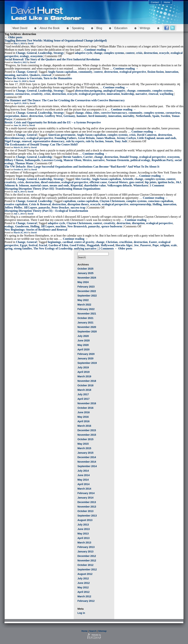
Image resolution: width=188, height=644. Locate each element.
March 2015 (84, 448)
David (31, 43)
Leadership (45, 53)
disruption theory (78, 204)
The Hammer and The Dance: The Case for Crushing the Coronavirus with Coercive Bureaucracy (65, 100)
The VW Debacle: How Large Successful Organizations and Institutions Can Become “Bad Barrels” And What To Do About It (82, 167)
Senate (109, 141)
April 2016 (83, 421)
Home (167, 2)
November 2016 (87, 403)
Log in (81, 613)
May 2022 (83, 300)
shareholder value (95, 185)
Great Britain (86, 138)
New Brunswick (77, 226)
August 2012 (85, 574)
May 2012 (83, 587)
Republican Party (162, 160)
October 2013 (85, 511)
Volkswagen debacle (120, 185)
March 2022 (84, 305)
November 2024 (87, 278)
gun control (136, 182)
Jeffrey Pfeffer (14, 208)
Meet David (20, 28)
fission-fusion (156, 72)
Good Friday (77, 245)
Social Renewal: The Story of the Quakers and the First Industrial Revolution (52, 59)
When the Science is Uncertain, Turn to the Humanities (38, 78)
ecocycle (164, 53)
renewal (46, 75)
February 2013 (86, 547)
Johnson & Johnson (17, 185)
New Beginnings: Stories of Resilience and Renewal (36, 230)
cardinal (68, 242)
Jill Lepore (30, 208)
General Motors (118, 182)
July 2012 (83, 578)
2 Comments (106, 248)
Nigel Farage (13, 141)
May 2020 (83, 345)
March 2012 (84, 596)
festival (33, 245)
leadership (128, 94)
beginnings (54, 242)
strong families (23, 248)
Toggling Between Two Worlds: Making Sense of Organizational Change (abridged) (56, 40)
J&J (178, 182)
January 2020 (85, 358)
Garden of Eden (58, 245)
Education (121, 28)
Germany (69, 116)
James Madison (106, 138)
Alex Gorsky (83, 179)
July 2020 (83, 336)
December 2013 (87, 502)
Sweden (165, 116)
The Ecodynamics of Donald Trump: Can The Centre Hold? (41, 144)
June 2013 (84, 529)
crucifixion (126, 242)
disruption (138, 223)
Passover (146, 245)
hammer (82, 116)
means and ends (166, 138)
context (130, 53)
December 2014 (87, 457)
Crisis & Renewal (40, 204)
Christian (112, 242)
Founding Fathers (66, 138)
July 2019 (83, 367)
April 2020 (83, 349)
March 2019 (84, 376)
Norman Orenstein (118, 160)
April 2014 (83, 484)
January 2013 (85, 552)
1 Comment (157, 185)
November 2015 (87, 435)
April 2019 (83, 372)
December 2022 (87, 291)
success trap (78, 208)
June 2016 (84, 412)
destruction (151, 53)
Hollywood (107, 245)
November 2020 (87, 327)
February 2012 (86, 601)
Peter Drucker (60, 208)
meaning (10, 75)
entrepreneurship (140, 204)
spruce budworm (112, 226)
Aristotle (128, 179)
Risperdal (76, 185)
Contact (155, 2)
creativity (37, 94)
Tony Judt (121, 141)
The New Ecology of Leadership (53, 248)
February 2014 (86, 493)
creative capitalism (16, 204)
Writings (145, 28)
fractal (43, 245)
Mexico (87, 160)
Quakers (35, 75)
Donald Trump (129, 157)
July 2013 (83, 525)
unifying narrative (85, 248)
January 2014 (85, 498)
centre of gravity (84, 242)
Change (21, 53)
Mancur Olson (72, 160)
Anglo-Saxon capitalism (62, 72)
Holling (157, 204)
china (88, 113)
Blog (99, 28)
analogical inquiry (114, 91)
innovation (172, 72)
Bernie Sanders (72, 157)
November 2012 (87, 560)
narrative (22, 75)
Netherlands (143, 116)
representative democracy (49, 141)
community (85, 72)
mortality (129, 116)
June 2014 (84, 475)
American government (62, 135)
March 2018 (84, 390)
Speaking (78, 28)
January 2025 (85, 273)
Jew (137, 245)
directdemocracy (15, 138)
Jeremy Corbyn (126, 138)
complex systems (114, 53)
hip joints (151, 182)
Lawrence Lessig (52, 160)
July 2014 (83, 471)
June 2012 (84, 583)
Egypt (24, 245)
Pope (156, 245)
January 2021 (85, 323)
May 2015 (83, 444)
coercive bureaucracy (114, 113)
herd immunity (98, 116)
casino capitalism (88, 201)
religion (165, 245)
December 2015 (87, 430)
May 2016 (83, 417)
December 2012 (87, 556)
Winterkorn (140, 185)
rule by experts (75, 141)
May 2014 (83, 480)
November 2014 (87, 462)
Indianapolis (32, 160)
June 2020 (84, 340)
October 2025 (85, 269)
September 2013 (87, 516)
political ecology (140, 160)
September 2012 (87, 569)
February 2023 (86, 287)
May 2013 (83, 534)
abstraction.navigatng (88, 91)
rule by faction (95, 141)
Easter (153, 242)
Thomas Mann (24, 163)
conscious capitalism (161, 201)
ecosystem (36, 56)
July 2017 (83, 394)
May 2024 (83, 282)
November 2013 (87, 507)
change (98, 53)
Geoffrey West (53, 116)
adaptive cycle (84, 53)
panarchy (44, 208)
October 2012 (85, 565)
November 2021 (87, 314)
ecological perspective (133, 72)
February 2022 (86, 309)
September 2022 (87, 296)
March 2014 (84, 489)
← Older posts (13, 37)
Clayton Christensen (112, 201)
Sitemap (102, 631)
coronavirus (22, 94)
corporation (12, 116)
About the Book (50, 28)
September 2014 (87, 466)
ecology (25, 56)
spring (9, 248)
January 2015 (85, 453)
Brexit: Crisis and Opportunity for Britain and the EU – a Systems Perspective (53, 122)
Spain (156, 116)
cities (96, 113)
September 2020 (87, 332)
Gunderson (22, 226)
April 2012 (83, 592)
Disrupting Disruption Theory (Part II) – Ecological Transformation (46, 211)
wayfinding (166, 94)
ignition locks (166, 182)
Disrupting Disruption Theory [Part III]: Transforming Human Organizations (53, 189)
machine (61, 226)
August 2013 (85, 520)
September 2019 (87, 363)
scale (174, 245)
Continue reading (97, 50)
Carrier (88, 157)
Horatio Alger (124, 245)
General (32, 53)
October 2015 (85, 439)
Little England (146, 138)
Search (93, 631)
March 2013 (84, 543)
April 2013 (83, 538)
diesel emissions (50, 182)
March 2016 (84, 426)
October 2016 (85, 408)
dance (24, 116)
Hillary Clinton (14, 160)
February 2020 (86, 354)
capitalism (69, 201)
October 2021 (85, 318)
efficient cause (98, 182)
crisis (139, 53)
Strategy (59, 53)
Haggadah (93, 245)
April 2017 (83, 399)
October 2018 (85, 385)
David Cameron (147, 135)
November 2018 (87, 381)
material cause (39, 185)
